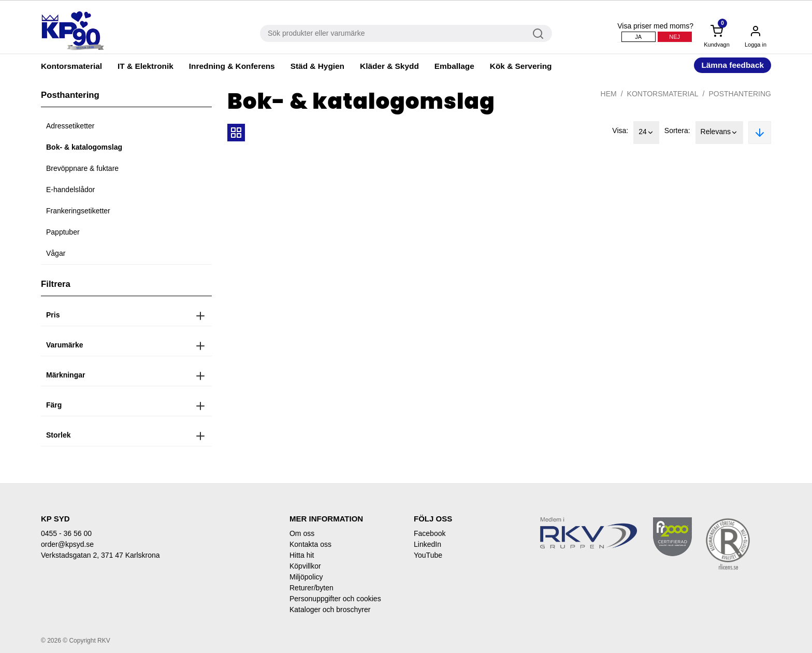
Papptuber (63, 232)
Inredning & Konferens (232, 66)
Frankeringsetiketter (78, 211)
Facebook (430, 533)
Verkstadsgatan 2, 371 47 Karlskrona (100, 555)
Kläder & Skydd (389, 66)
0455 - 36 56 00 (66, 533)
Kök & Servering (521, 66)
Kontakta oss (310, 544)
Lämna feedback (733, 65)
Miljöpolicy (306, 577)
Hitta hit (302, 555)
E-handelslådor (70, 190)
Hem (609, 94)
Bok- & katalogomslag (84, 147)
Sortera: (677, 130)
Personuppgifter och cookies (335, 599)
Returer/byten (311, 588)
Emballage (454, 66)
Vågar (56, 253)
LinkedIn (427, 544)
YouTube (428, 555)
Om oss (302, 533)
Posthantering (740, 94)
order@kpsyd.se (67, 544)
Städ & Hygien (317, 66)
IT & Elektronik (146, 66)
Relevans (719, 133)
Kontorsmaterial (71, 66)
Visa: (620, 130)
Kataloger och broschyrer (330, 610)
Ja (638, 37)
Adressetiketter (70, 126)
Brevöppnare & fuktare (82, 168)
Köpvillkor (305, 566)
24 (646, 133)
